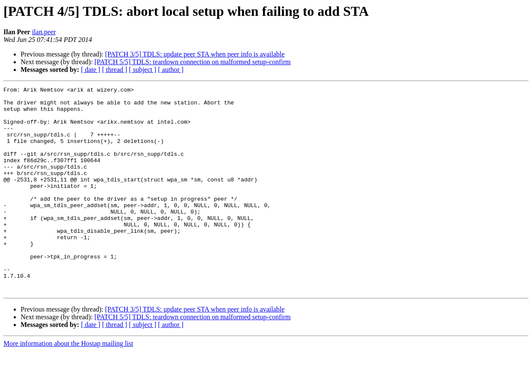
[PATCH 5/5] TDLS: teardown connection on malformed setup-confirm (192, 62)
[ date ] (91, 70)
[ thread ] (115, 70)
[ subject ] (143, 70)
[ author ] (171, 70)
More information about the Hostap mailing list (68, 385)
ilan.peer (44, 32)
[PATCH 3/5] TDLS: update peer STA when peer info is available (195, 54)
